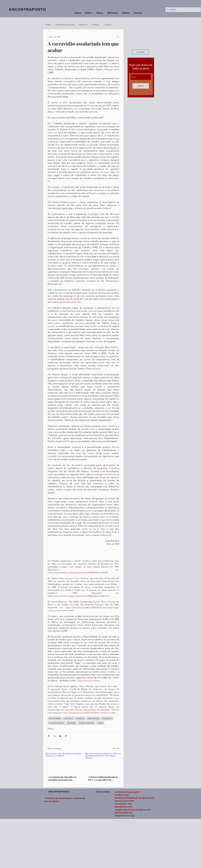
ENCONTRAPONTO (27, 9)
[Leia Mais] (141, 52)
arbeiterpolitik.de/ (124, 813)
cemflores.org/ (122, 795)
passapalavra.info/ (124, 807)
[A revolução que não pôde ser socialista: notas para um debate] (63, 763)
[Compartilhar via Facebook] (49, 736)
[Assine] (141, 86)
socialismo (80, 718)
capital (100, 723)
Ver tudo (116, 748)
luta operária (107, 718)
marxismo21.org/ (123, 804)
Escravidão (72, 723)
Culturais (108, 25)
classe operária (93, 718)
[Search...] (183, 10)
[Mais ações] (118, 37)
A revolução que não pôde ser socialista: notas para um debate (62, 778)
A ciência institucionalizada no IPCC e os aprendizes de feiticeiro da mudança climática (103, 778)
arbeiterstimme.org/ (125, 816)
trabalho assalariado (87, 723)
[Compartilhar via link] (66, 736)
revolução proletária (56, 723)
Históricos (83, 25)
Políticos (96, 25)
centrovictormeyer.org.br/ (127, 792)
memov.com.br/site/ (124, 801)
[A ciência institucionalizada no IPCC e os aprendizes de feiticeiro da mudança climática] (103, 763)
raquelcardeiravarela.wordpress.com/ (133, 810)
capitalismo (68, 718)
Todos (48, 25)
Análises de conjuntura (65, 25)
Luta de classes (55, 718)
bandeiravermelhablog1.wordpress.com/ (135, 798)
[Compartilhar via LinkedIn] (60, 736)
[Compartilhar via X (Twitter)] (54, 736)
